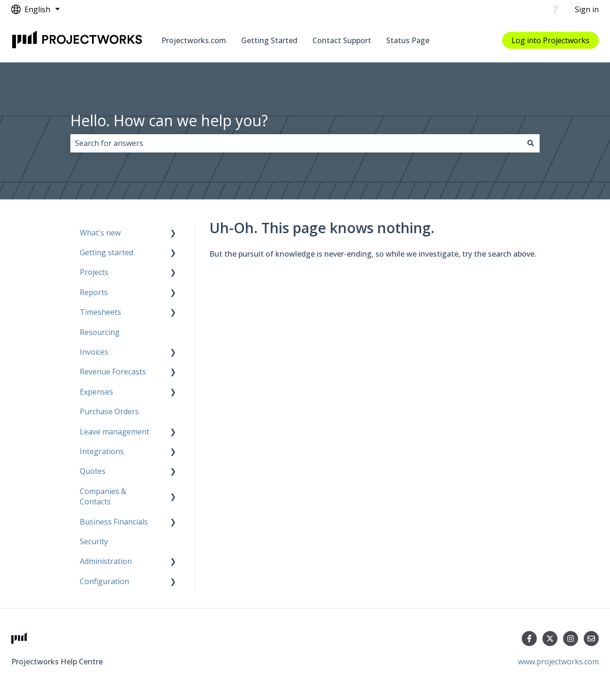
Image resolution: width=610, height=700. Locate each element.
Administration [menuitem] (106, 561)
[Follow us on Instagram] (571, 639)
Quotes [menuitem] (93, 471)
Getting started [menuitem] (107, 252)
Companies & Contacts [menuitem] (103, 496)
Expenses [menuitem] (96, 392)
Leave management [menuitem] (114, 432)
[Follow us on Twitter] (550, 639)
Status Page (408, 40)
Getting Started (269, 40)
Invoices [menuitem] (94, 352)
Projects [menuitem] (94, 272)
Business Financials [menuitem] (114, 522)
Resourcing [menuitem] (100, 332)
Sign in (587, 9)
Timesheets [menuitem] (100, 312)
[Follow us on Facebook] (529, 639)
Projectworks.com (194, 40)
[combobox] (296, 143)
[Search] (531, 143)
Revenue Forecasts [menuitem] (113, 372)
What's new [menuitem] (100, 233)
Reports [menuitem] (94, 292)
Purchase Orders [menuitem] (109, 411)
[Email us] (591, 639)
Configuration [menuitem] (104, 581)
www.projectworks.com (558, 662)
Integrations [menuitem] (102, 451)
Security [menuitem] (94, 541)
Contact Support (342, 40)
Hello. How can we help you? (169, 120)
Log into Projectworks (550, 40)
